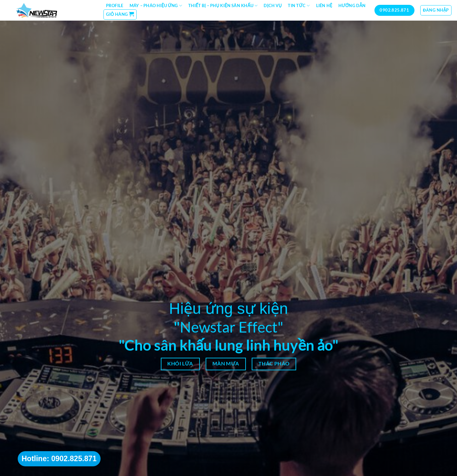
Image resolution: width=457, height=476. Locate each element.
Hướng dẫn (352, 5)
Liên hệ (324, 5)
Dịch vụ (273, 5)
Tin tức (299, 6)
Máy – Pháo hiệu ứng (156, 6)
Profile (115, 5)
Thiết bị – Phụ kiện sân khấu (223, 6)
